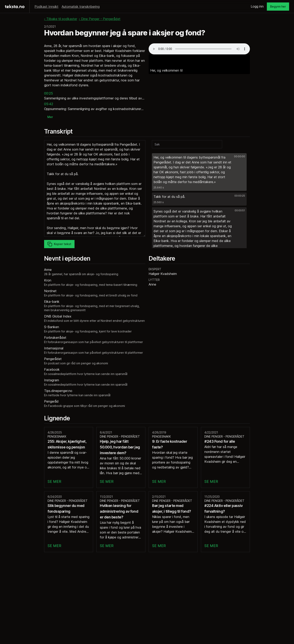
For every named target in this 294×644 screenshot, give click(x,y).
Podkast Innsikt (46, 7)
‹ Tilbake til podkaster (61, 19)
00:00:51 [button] (240, 210)
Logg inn (257, 6)
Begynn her (278, 6)
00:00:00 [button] (239, 156)
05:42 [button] (49, 104)
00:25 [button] (48, 93)
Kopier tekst (59, 244)
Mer (50, 117)
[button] (199, 172)
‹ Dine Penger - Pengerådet (100, 19)
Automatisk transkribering (81, 7)
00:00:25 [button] (240, 196)
